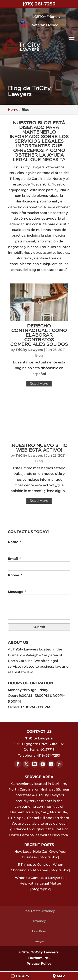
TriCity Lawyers (29, 350)
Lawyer (39, 941)
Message (17, 592)
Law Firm (39, 931)
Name (15, 542)
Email (14, 559)
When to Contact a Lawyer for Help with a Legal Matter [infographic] (40, 883)
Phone (15, 575)
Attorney (39, 921)
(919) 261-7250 (39, 4)
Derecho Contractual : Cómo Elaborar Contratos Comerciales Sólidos (39, 335)
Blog (39, 355)
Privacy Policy (39, 964)
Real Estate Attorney (39, 911)
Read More (39, 384)
